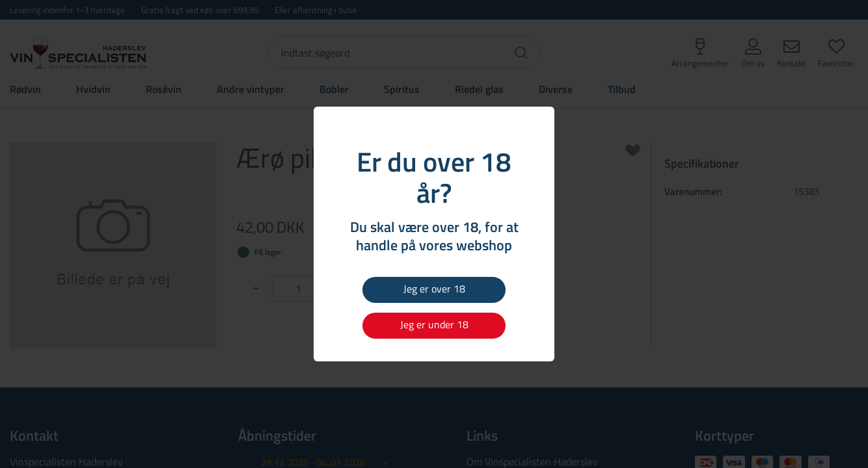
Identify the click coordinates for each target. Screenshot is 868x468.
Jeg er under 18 (434, 324)
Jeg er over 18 (434, 289)
